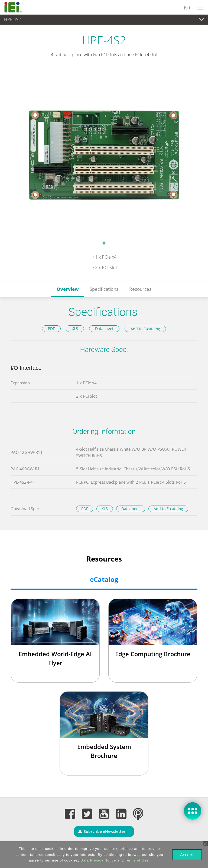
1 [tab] (104, 243)
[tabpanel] (104, 153)
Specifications (104, 289)
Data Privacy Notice (98, 860)
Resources (140, 289)
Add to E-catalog (145, 329)
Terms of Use (136, 860)
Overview (68, 289)
